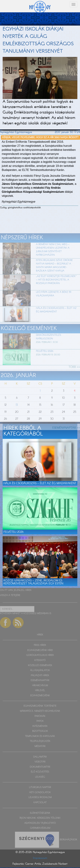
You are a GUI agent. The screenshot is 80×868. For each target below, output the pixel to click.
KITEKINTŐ (40, 660)
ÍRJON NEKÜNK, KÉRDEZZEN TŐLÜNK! (40, 818)
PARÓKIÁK (40, 716)
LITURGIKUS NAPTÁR (40, 787)
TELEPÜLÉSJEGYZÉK (40, 741)
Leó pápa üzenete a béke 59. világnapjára (54, 301)
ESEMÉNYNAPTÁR (40, 680)
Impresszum (40, 858)
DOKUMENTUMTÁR (40, 767)
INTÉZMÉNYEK (40, 726)
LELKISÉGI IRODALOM (40, 797)
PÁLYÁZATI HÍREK (40, 676)
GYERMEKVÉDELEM (40, 828)
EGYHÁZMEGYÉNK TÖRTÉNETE (40, 706)
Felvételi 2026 (45, 358)
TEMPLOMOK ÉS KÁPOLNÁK (40, 736)
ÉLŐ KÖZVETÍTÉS (40, 772)
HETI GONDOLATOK (40, 793)
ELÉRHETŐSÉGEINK (40, 813)
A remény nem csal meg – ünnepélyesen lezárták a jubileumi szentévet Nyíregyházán (53, 257)
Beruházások (69, 839)
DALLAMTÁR (40, 757)
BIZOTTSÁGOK (40, 731)
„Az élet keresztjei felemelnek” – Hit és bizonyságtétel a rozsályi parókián (56, 287)
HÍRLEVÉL (40, 691)
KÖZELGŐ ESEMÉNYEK (40, 665)
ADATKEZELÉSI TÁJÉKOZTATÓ (40, 823)
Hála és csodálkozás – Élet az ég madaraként (56, 317)
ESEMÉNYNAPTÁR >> (66, 435)
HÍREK (28, 590)
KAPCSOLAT (40, 803)
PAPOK (40, 721)
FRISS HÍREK (40, 645)
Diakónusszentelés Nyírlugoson (48, 344)
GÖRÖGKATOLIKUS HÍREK (40, 655)
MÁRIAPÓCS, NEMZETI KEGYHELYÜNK (40, 711)
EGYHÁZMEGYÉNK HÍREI (40, 650)
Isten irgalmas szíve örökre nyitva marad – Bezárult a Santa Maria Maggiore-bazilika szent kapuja (54, 273)
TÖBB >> (74, 374)
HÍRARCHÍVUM (40, 686)
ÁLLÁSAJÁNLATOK (40, 670)
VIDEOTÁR (40, 762)
